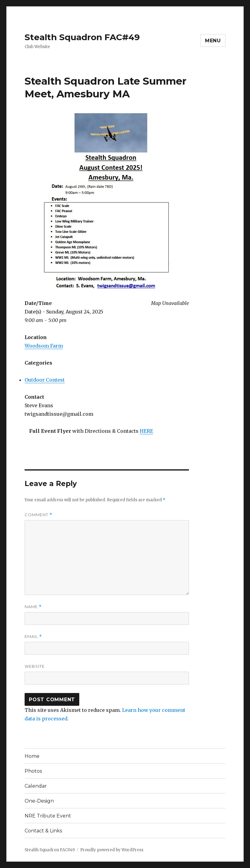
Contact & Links (43, 831)
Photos (33, 771)
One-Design (39, 801)
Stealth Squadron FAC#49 (82, 37)
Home (32, 756)
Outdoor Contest (45, 380)
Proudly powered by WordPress (112, 850)
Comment (38, 515)
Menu (213, 41)
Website (35, 666)
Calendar (36, 786)
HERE (146, 431)
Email (33, 637)
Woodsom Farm (44, 346)
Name (33, 607)
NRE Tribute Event (48, 816)
